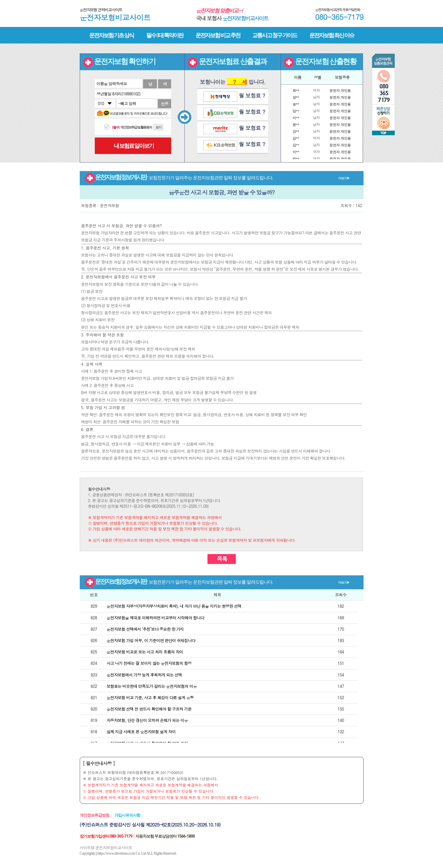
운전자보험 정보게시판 (217, 177)
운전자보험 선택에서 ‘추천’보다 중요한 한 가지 (145, 629)
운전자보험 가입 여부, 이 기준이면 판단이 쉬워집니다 (151, 640)
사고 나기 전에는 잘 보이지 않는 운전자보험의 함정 (149, 663)
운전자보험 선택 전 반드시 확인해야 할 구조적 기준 (149, 709)
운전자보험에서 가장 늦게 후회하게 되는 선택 (144, 675)
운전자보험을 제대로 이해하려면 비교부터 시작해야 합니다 (155, 618)
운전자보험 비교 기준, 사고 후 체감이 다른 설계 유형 (150, 698)
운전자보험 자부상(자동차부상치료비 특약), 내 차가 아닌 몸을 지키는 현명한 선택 (174, 606)
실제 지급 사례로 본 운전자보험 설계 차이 (141, 732)
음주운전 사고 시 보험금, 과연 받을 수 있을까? (222, 192)
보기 (158, 127)
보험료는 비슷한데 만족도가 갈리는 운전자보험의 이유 (152, 686)
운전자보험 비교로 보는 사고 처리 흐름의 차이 (145, 652)
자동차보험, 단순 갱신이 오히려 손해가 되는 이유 (147, 720)
